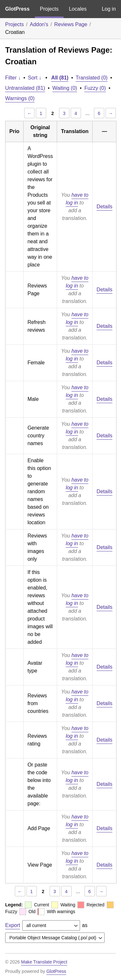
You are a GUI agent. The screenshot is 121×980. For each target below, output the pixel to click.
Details (104, 207)
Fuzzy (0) (95, 88)
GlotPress (17, 9)
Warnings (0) (20, 98)
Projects (49, 9)
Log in (109, 9)
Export (13, 925)
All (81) (60, 78)
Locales (78, 9)
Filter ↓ (13, 78)
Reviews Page (71, 24)
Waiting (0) (65, 88)
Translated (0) (91, 78)
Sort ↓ (35, 78)
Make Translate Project (44, 962)
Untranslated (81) (25, 88)
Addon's (39, 24)
